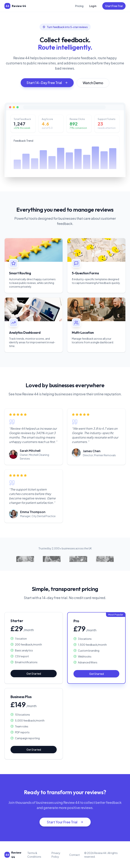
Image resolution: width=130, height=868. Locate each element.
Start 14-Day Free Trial (47, 85)
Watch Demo (93, 85)
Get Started (34, 674)
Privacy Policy (56, 855)
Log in (93, 6)
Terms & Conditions (34, 855)
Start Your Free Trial (65, 822)
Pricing (79, 6)
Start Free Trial (114, 6)
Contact (75, 855)
